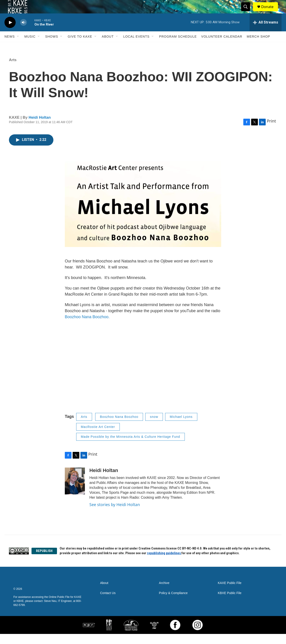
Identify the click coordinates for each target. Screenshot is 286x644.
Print (271, 131)
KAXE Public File (230, 593)
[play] (10, 33)
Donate (270, 12)
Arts (13, 70)
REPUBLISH (44, 561)
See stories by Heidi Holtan (115, 515)
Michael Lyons (181, 427)
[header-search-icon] (248, 12)
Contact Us (108, 603)
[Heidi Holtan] (75, 491)
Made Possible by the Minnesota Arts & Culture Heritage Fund (130, 447)
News (10, 47)
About (108, 47)
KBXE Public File (230, 603)
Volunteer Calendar (222, 47)
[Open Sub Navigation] (18, 47)
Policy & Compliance (173, 603)
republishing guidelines (164, 563)
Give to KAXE (80, 47)
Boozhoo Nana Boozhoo (119, 427)
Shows (52, 47)
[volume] (23, 33)
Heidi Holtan (40, 128)
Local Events (136, 47)
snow (154, 427)
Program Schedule (178, 47)
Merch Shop (258, 47)
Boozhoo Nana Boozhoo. (88, 327)
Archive (164, 593)
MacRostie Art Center (98, 437)
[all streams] (266, 32)
